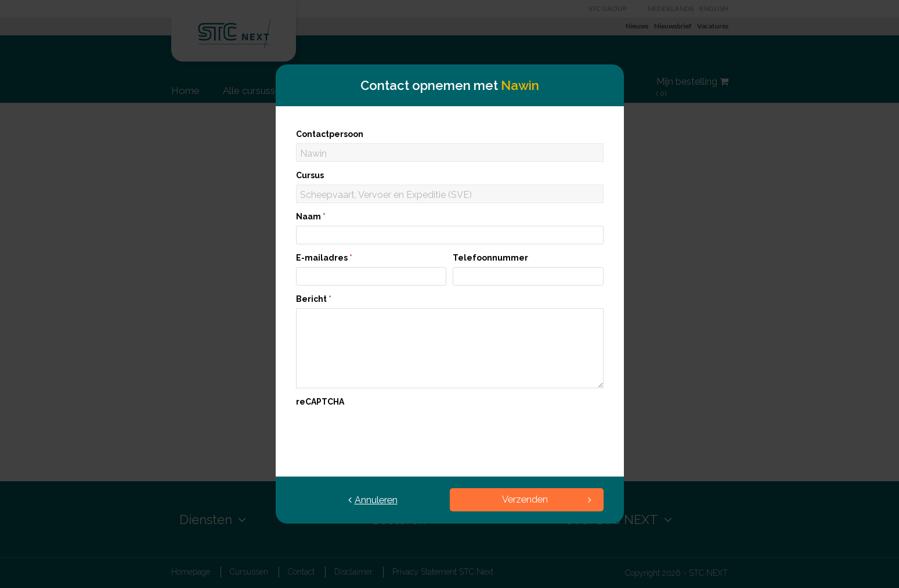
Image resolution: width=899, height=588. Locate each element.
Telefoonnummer (490, 258)
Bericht (314, 299)
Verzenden (547, 499)
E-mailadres (324, 258)
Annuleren (373, 500)
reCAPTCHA (320, 402)
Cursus (310, 175)
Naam (311, 217)
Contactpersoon (330, 134)
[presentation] (384, 434)
